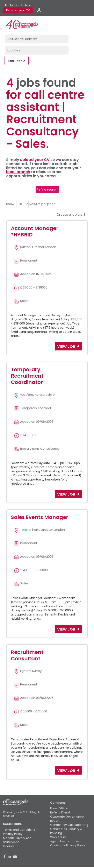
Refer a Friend (60, 812)
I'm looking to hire (18, 5)
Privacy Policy (13, 834)
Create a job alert (71, 215)
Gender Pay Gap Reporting (69, 825)
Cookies (9, 846)
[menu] (22, 204)
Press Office (59, 808)
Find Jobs (15, 61)
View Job (67, 346)
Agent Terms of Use (64, 841)
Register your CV (18, 10)
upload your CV (35, 160)
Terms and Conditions (19, 830)
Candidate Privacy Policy (68, 845)
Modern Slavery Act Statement (17, 840)
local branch (18, 172)
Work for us (58, 837)
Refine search (47, 189)
